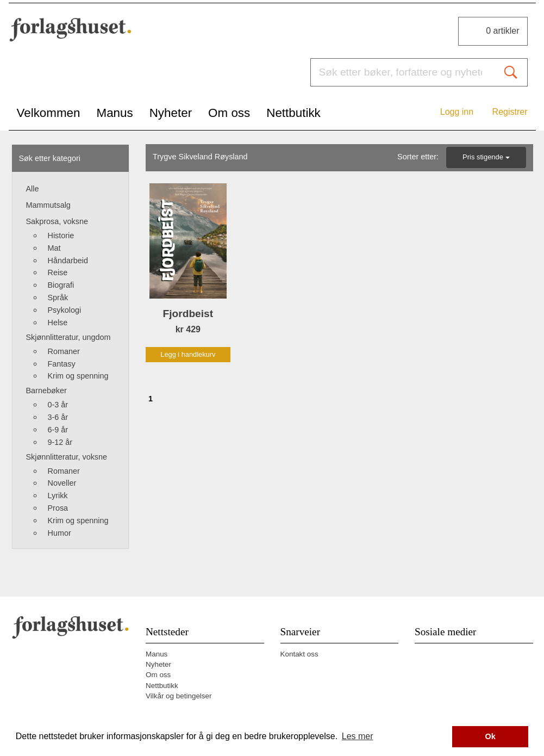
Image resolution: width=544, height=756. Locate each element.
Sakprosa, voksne (57, 221)
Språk (58, 298)
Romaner (64, 351)
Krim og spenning (78, 376)
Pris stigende (486, 157)
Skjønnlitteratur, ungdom (68, 337)
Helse (58, 323)
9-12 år (60, 442)
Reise (58, 272)
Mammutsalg (48, 205)
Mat (54, 248)
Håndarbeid (68, 261)
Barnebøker (46, 391)
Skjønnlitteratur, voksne (67, 457)
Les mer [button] (358, 736)
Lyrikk (58, 495)
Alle (33, 189)
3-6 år (58, 417)
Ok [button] (490, 736)
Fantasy (62, 364)
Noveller (62, 483)
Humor (60, 533)
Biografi (61, 285)
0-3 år (58, 405)
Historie (61, 236)
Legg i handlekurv (188, 354)
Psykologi (65, 310)
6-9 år (58, 430)
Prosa (58, 508)
